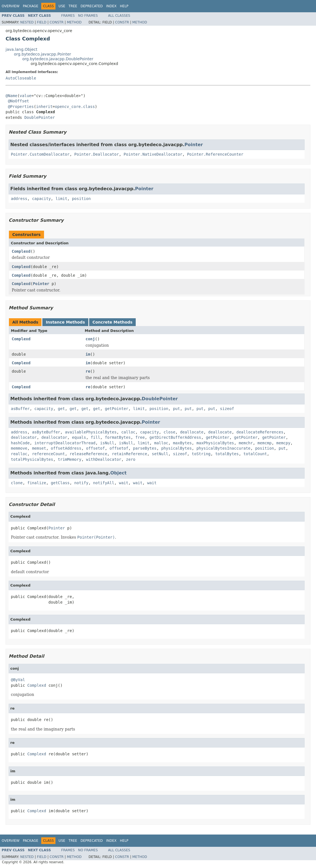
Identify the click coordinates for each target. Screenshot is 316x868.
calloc (128, 432)
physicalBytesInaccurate (223, 448)
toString (201, 454)
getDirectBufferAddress (175, 437)
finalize (37, 483)
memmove (19, 448)
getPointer (116, 409)
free (140, 437)
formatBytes (118, 437)
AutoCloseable (21, 78)
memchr (246, 443)
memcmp (265, 443)
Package (31, 6)
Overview (11, 6)
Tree (73, 6)
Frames (68, 16)
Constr (57, 22)
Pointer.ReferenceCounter (215, 154)
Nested (27, 22)
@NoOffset (18, 101)
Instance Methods (65, 322)
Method (74, 22)
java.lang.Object (21, 49)
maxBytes (182, 443)
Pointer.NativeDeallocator (153, 154)
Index (111, 6)
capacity (41, 199)
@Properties (21, 107)
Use (62, 6)
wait (124, 483)
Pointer (194, 145)
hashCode (20, 443)
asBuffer (20, 409)
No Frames (88, 16)
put (177, 409)
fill (96, 437)
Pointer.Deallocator (97, 154)
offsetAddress (66, 448)
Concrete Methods (113, 322)
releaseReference (88, 454)
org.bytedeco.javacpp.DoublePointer (58, 59)
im (88, 354)
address (19, 199)
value (26, 96)
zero (131, 459)
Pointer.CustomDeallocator (40, 154)
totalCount (255, 454)
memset (39, 448)
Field (42, 22)
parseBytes (145, 448)
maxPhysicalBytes (215, 443)
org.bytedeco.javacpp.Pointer (42, 54)
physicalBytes (177, 448)
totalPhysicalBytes (32, 459)
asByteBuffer (46, 432)
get (61, 409)
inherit (44, 107)
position (81, 199)
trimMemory (70, 459)
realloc (19, 454)
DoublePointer (40, 117)
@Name (11, 96)
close (169, 432)
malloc (161, 443)
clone (17, 483)
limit (61, 199)
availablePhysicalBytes (91, 432)
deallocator (24, 437)
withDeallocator (104, 459)
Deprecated (92, 6)
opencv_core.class (75, 107)
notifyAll (104, 483)
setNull (160, 454)
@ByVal (18, 680)
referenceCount (48, 454)
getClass (60, 483)
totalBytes (227, 454)
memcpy (284, 443)
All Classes (119, 16)
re (88, 371)
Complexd (21, 251)
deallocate (192, 432)
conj (90, 339)
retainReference (129, 454)
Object (119, 473)
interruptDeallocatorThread (65, 443)
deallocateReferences (260, 432)
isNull (107, 443)
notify (82, 483)
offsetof (95, 448)
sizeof (227, 409)
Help (124, 6)
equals (79, 437)
